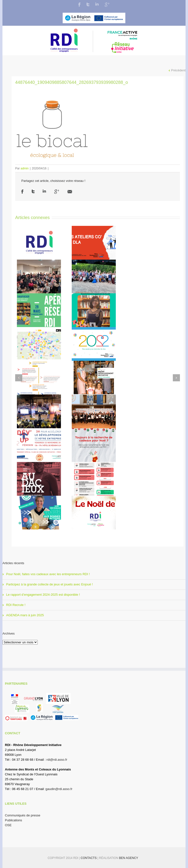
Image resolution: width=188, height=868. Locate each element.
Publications (13, 820)
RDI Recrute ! (16, 605)
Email (70, 192)
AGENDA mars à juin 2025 (25, 615)
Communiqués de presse (23, 815)
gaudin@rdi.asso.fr (59, 789)
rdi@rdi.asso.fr (57, 760)
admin (25, 168)
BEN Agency (129, 858)
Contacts (89, 858)
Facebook (79, 5)
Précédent (178, 70)
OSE (8, 825)
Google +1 (57, 192)
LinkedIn (97, 4)
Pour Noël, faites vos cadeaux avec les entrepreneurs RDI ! (48, 574)
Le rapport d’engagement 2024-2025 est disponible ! (43, 595)
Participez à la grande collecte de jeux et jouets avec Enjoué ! (49, 584)
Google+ (107, 5)
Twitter (88, 4)
